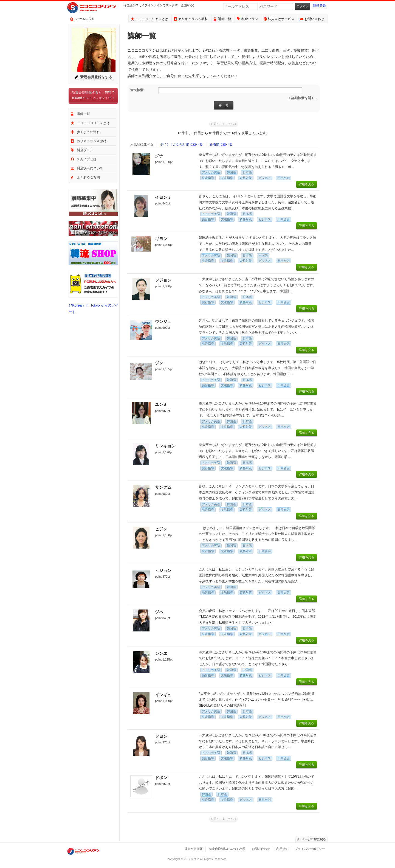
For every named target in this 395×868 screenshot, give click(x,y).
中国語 (263, 255)
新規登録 (319, 6)
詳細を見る (307, 184)
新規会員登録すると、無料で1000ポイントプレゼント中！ (93, 95)
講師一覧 (225, 19)
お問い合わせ (314, 19)
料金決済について (90, 168)
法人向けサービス (281, 19)
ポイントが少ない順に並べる (181, 144)
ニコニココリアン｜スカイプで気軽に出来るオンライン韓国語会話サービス (96, 8)
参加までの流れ (88, 132)
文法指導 (227, 178)
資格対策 (246, 178)
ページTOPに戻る (314, 839)
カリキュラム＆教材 (193, 19)
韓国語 (231, 172)
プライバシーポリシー (310, 849)
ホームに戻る (85, 19)
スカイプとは (87, 159)
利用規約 (282, 849)
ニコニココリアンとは (152, 19)
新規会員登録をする (96, 77)
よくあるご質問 (88, 177)
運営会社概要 (194, 849)
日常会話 (284, 178)
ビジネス (265, 178)
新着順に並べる (221, 144)
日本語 (247, 172)
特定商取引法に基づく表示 (227, 849)
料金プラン (250, 19)
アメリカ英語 (211, 172)
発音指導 (208, 178)
